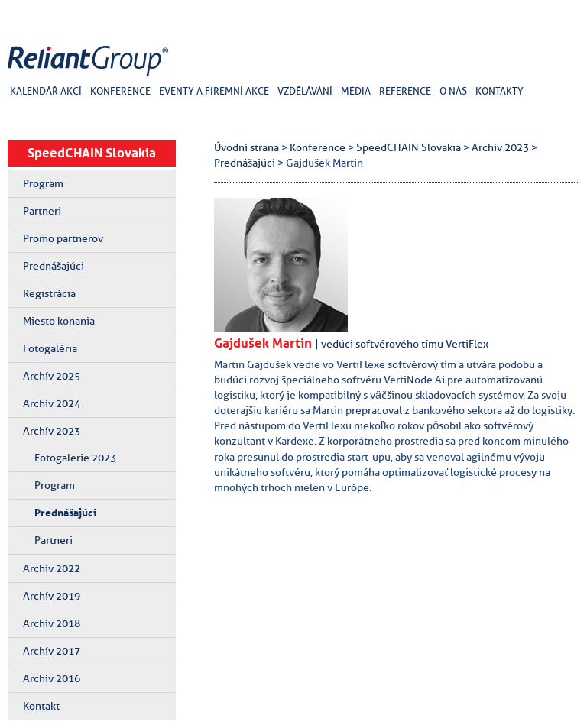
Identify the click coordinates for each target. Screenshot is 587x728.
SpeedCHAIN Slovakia (92, 153)
